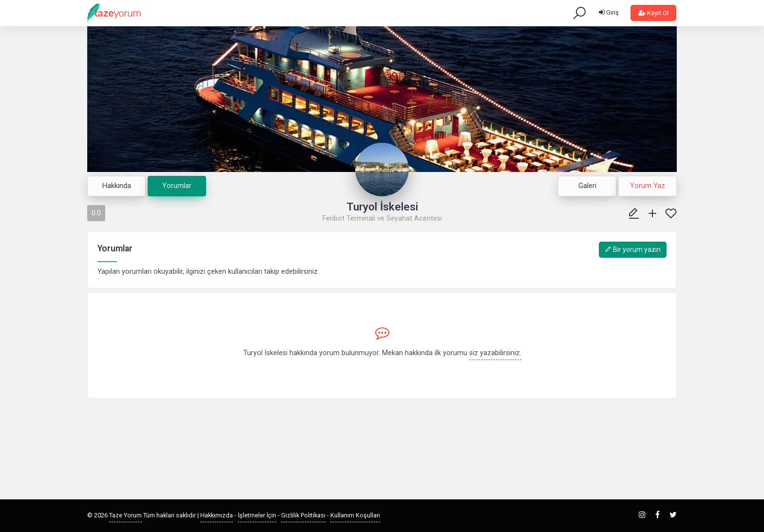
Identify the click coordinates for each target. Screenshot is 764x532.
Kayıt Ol (653, 13)
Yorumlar (177, 186)
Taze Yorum (125, 515)
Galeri (587, 186)
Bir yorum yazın (633, 249)
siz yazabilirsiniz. (495, 353)
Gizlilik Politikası (303, 515)
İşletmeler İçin (257, 515)
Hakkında (117, 186)
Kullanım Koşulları (355, 515)
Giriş (609, 12)
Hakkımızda (217, 515)
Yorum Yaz (648, 186)
